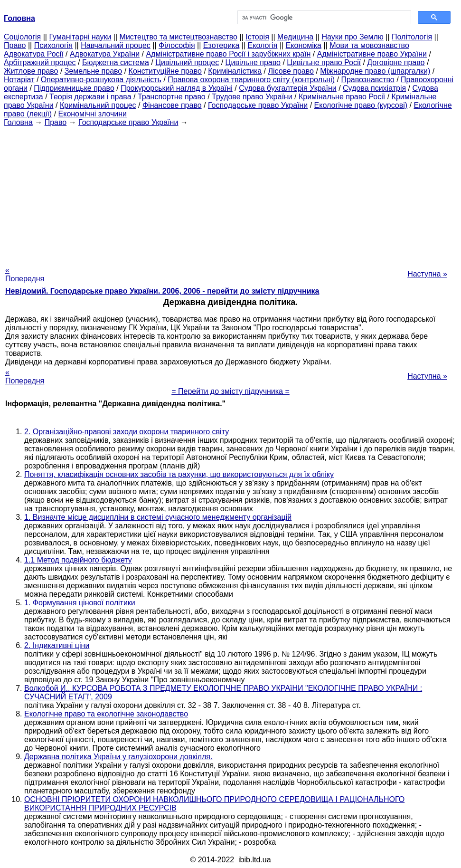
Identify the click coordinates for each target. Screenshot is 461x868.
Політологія (412, 37)
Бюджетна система (116, 62)
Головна (18, 122)
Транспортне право (172, 97)
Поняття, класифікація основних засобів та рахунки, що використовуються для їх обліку (179, 474)
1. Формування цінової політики (80, 603)
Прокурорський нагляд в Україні (177, 88)
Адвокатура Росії (34, 54)
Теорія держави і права (90, 97)
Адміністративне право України (372, 54)
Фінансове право (172, 105)
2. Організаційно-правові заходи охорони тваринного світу (127, 432)
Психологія (53, 45)
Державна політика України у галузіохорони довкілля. (118, 757)
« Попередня (25, 274)
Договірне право (396, 62)
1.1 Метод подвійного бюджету (78, 560)
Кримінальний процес (98, 105)
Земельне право (93, 71)
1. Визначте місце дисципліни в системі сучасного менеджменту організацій (158, 517)
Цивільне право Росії (324, 62)
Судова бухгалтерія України (288, 88)
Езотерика (221, 45)
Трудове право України (252, 97)
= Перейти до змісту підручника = (230, 391)
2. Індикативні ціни (57, 645)
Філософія (177, 45)
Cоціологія (22, 37)
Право (15, 45)
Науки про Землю (352, 37)
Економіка (304, 45)
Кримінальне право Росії (342, 97)
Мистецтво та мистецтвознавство (179, 37)
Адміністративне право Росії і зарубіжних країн (228, 54)
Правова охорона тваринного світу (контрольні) (251, 80)
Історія (257, 37)
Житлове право (31, 71)
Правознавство (367, 80)
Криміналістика (235, 71)
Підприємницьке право (74, 88)
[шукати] (324, 18)
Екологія (263, 45)
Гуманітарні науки (80, 37)
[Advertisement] (230, 193)
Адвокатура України (105, 54)
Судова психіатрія (374, 88)
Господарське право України (258, 105)
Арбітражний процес (40, 62)
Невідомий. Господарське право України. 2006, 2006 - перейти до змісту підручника (162, 291)
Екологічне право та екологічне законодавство (106, 714)
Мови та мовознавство (369, 45)
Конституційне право (165, 71)
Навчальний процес (116, 45)
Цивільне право (253, 62)
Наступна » (427, 274)
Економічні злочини (93, 114)
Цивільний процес (187, 62)
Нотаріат (19, 80)
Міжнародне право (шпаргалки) (375, 71)
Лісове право (291, 71)
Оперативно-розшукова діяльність (101, 80)
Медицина (295, 37)
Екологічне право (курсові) (361, 105)
